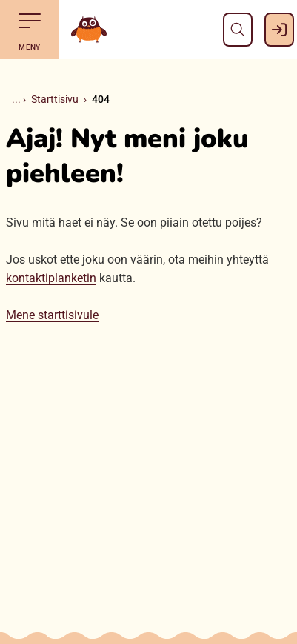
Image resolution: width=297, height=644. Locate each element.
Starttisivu (55, 99)
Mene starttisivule (52, 315)
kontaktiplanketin (51, 278)
